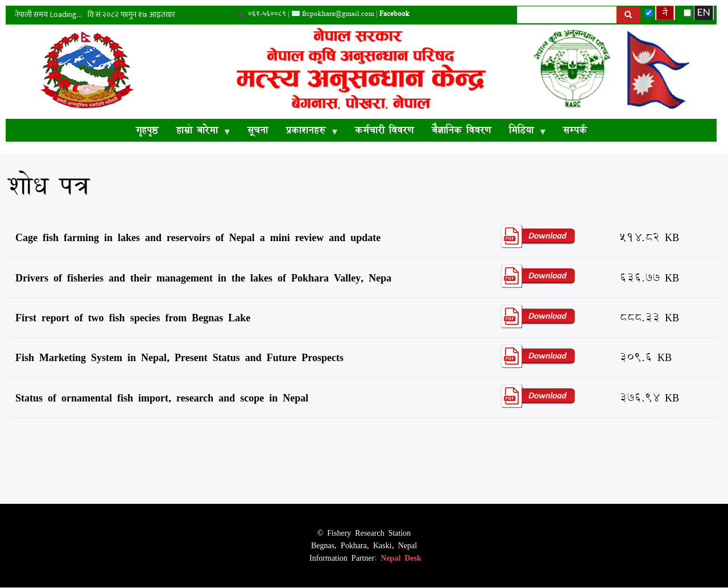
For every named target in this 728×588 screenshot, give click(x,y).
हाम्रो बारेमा (199, 132)
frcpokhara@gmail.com (338, 13)
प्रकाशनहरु (308, 132)
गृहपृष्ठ (147, 130)
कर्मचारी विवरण (384, 130)
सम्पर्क (575, 130)
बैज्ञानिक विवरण (461, 130)
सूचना (258, 130)
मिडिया (524, 132)
